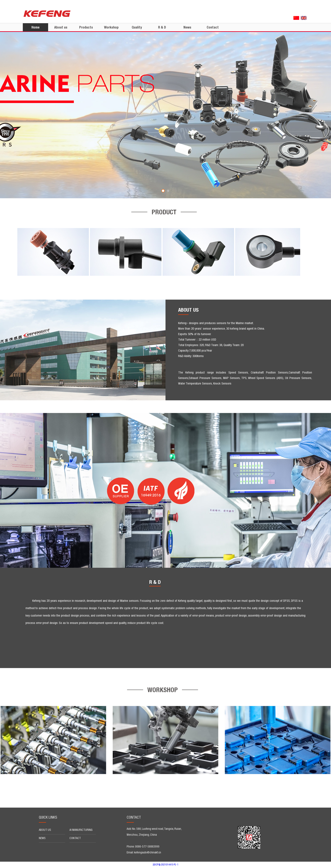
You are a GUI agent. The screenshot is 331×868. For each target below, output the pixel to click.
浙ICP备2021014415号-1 (165, 865)
